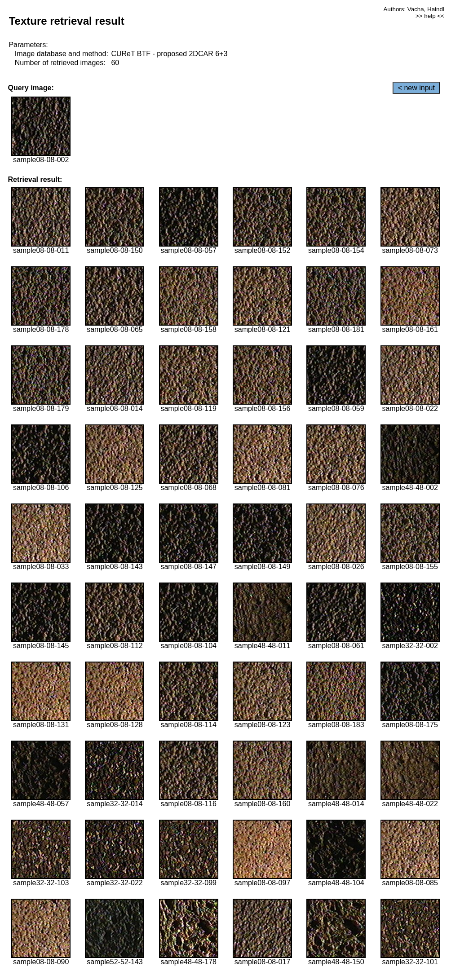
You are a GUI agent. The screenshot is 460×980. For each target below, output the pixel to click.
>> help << (430, 16)
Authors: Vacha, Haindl (414, 9)
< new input (416, 88)
